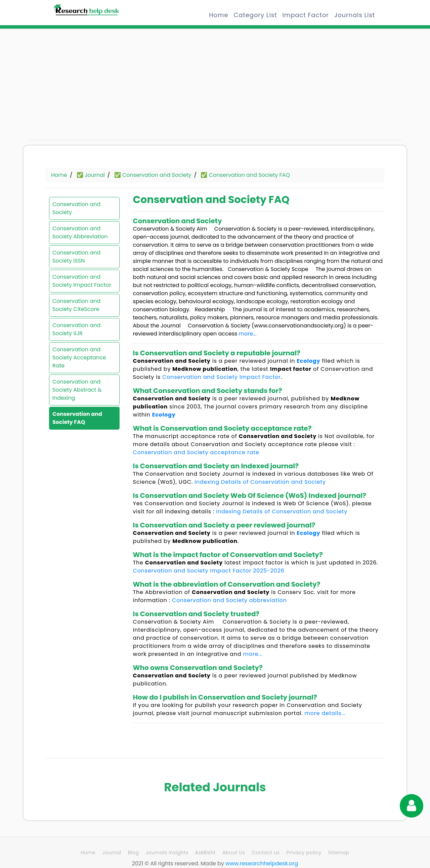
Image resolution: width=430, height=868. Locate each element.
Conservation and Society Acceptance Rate (79, 358)
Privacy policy (304, 853)
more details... (325, 713)
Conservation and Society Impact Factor (82, 281)
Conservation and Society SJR (76, 329)
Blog (134, 853)
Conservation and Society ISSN (76, 257)
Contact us (266, 853)
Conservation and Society (76, 208)
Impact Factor (305, 15)
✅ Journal (91, 175)
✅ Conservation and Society (153, 175)
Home (219, 15)
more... (248, 334)
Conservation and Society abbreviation (229, 600)
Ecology (308, 361)
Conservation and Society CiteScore (76, 305)
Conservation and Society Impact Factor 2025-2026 (209, 571)
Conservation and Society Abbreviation (80, 232)
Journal (112, 853)
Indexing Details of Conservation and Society (260, 482)
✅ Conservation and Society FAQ (245, 175)
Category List (255, 15)
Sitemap (339, 853)
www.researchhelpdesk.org (262, 863)
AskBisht (205, 853)
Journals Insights (167, 853)
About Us (234, 853)
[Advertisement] (87, 87)
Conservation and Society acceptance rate (196, 452)
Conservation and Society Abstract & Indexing (77, 390)
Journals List (355, 15)
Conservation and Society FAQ (77, 418)
